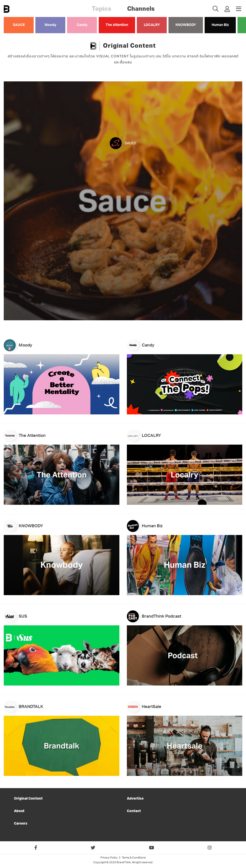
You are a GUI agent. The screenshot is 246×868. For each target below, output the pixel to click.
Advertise (135, 799)
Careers (21, 824)
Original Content (28, 799)
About (19, 811)
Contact (134, 811)
